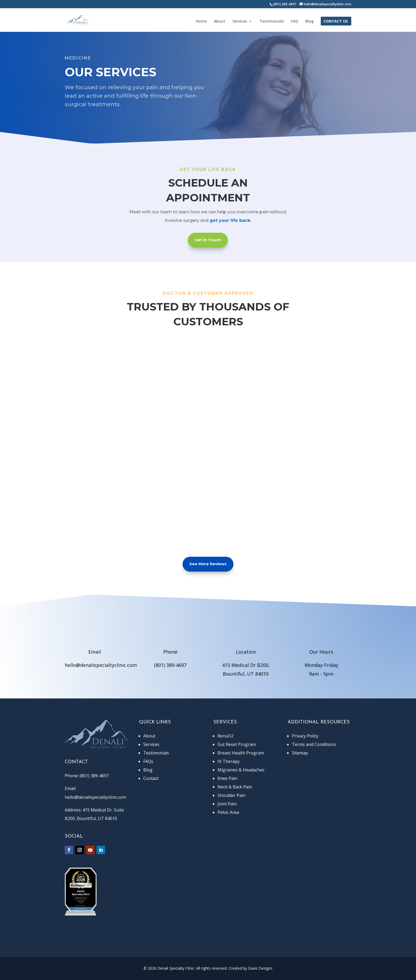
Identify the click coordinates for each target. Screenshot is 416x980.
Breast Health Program (241, 753)
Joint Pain (227, 804)
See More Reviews (208, 564)
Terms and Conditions (314, 744)
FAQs (148, 761)
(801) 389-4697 (170, 665)
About (220, 21)
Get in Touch (208, 240)
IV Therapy (229, 761)
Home (201, 21)
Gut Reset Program (237, 744)
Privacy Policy (305, 736)
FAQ (295, 21)
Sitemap (300, 753)
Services (240, 21)
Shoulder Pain (231, 795)
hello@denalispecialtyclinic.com (101, 665)
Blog (309, 21)
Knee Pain (228, 778)
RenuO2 (226, 736)
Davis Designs (260, 968)
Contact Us (336, 21)
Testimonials (272, 21)
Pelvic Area (228, 812)
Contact (151, 778)
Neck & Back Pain (235, 787)
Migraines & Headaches (241, 770)
